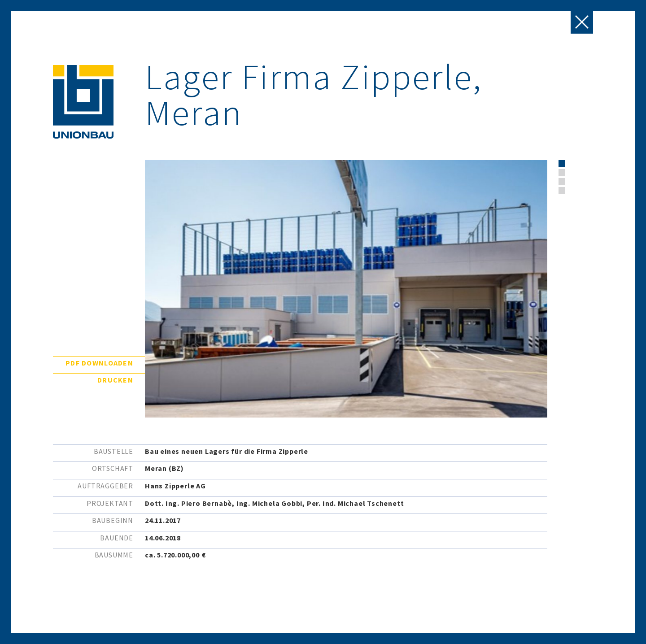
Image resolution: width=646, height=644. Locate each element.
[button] (562, 163)
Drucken (115, 380)
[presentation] (582, 189)
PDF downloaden (99, 363)
